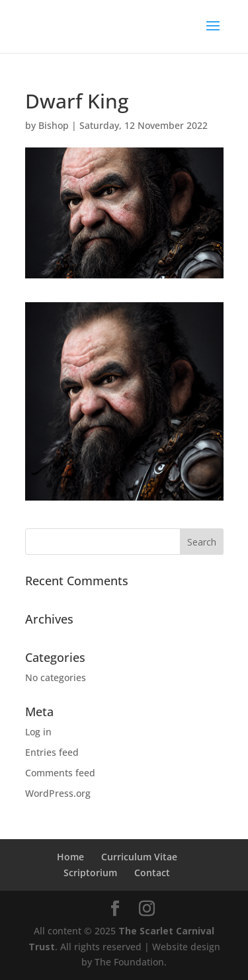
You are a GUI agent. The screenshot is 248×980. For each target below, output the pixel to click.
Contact (152, 873)
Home (70, 857)
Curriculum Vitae (139, 857)
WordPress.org (58, 793)
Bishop (54, 125)
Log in (38, 732)
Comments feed (60, 773)
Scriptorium (90, 873)
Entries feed (52, 752)
